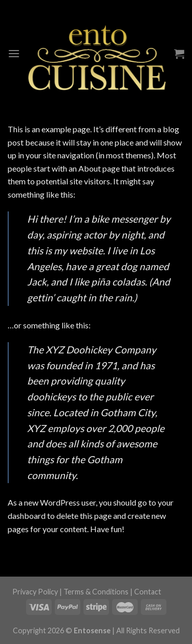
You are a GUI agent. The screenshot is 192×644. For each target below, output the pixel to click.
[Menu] (14, 53)
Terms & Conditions (96, 592)
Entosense (92, 630)
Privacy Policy (35, 592)
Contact (148, 592)
